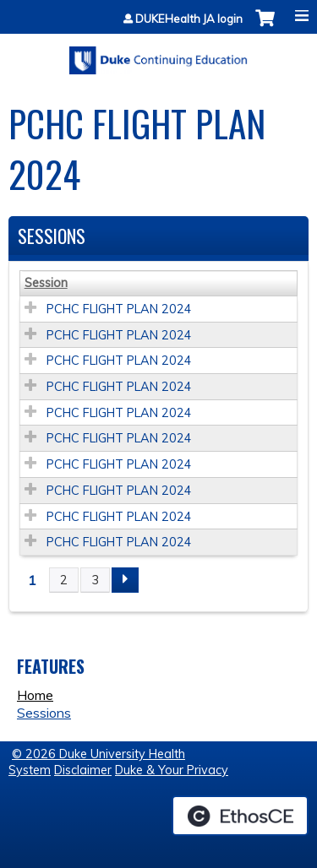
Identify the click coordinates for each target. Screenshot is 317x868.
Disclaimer (83, 770)
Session (46, 283)
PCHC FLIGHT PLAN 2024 (119, 309)
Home (35, 695)
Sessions (44, 713)
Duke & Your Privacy (172, 770)
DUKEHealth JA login (189, 19)
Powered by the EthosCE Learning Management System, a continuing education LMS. (240, 816)
